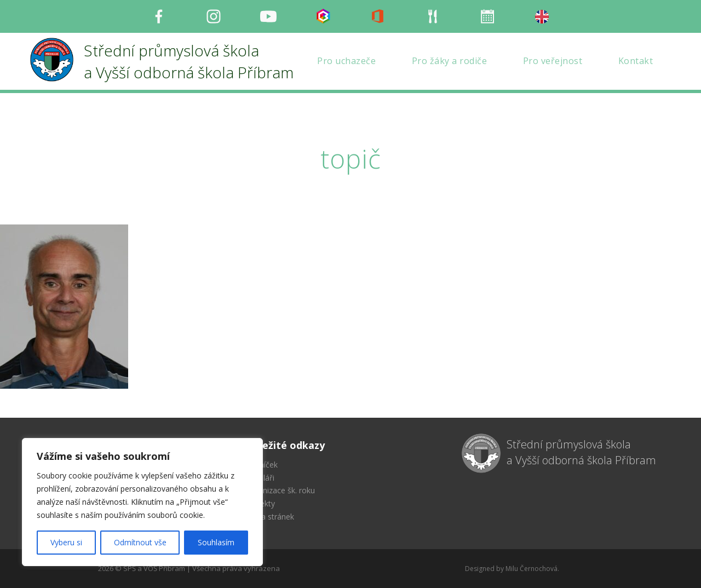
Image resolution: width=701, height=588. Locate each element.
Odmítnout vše (140, 542)
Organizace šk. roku (280, 490)
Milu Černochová (532, 569)
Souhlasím (216, 542)
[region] (142, 502)
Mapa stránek (270, 517)
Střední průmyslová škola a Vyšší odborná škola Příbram (581, 452)
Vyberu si (66, 542)
